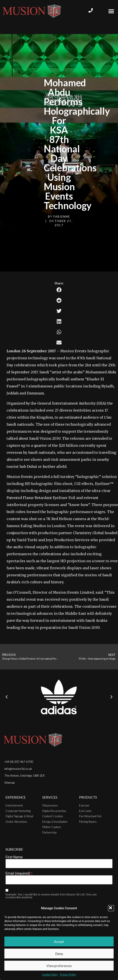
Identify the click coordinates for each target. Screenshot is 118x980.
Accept (59, 942)
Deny (59, 954)
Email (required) (19, 873)
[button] (111, 908)
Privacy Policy (68, 975)
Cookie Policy (50, 975)
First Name (14, 857)
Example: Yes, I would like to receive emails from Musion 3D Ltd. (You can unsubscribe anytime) (51, 896)
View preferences (59, 966)
